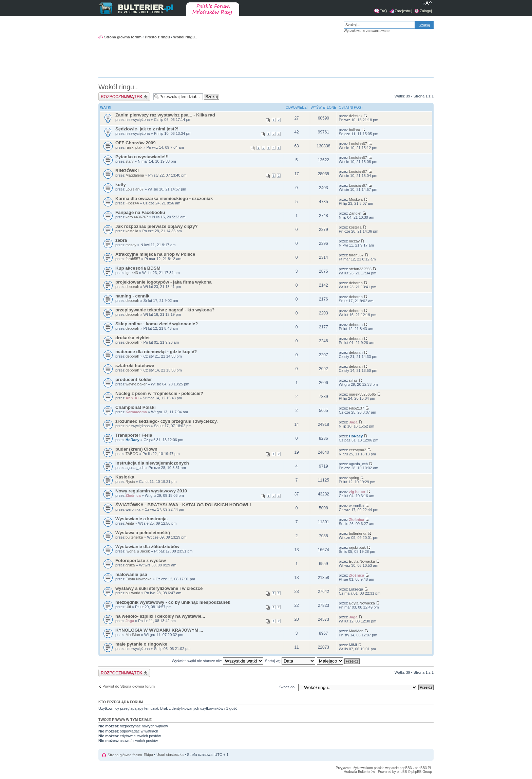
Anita (130, 523)
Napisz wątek (124, 97)
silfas (353, 380)
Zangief (355, 213)
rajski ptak (134, 147)
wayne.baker (136, 384)
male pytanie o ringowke (141, 644)
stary (130, 161)
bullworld (133, 593)
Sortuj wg (290, 661)
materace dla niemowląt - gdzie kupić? (156, 352)
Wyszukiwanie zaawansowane (367, 31)
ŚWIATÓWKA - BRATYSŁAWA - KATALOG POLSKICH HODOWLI (183, 505)
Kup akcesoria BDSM (138, 268)
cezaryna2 (357, 450)
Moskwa (356, 199)
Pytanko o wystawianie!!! (142, 157)
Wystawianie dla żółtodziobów (147, 547)
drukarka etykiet (132, 338)
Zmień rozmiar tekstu (427, 4)
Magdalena (135, 175)
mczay (131, 245)
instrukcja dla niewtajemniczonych (152, 463)
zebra (121, 240)
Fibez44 (132, 203)
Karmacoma (136, 412)
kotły (121, 185)
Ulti (128, 607)
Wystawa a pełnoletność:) (143, 533)
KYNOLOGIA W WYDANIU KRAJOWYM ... (159, 630)
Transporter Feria (134, 435)
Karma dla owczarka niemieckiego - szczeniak (164, 198)
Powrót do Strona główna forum (129, 686)
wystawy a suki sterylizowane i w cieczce (159, 588)
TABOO (132, 454)
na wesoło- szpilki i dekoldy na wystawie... (160, 616)
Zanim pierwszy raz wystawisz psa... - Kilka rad (165, 115)
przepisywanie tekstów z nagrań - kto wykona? (165, 310)
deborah (132, 287)
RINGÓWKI (127, 171)
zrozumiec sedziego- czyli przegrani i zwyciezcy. (167, 421)
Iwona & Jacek (138, 551)
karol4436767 (137, 217)
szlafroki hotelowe (135, 366)
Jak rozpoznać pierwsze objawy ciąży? (157, 226)
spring (354, 478)
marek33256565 (362, 394)
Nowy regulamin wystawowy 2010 (151, 491)
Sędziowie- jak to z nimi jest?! (147, 129)
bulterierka (134, 537)
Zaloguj (426, 11)
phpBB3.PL (423, 768)
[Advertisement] (400, 57)
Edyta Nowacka (362, 561)
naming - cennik (132, 296)
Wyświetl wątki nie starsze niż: (217, 661)
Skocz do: (287, 687)
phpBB (402, 772)
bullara (354, 130)
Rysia (130, 482)
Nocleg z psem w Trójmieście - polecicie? (159, 393)
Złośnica (133, 495)
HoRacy (132, 440)
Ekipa (149, 755)
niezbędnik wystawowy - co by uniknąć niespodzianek (173, 602)
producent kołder (134, 379)
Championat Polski (136, 407)
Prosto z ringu (157, 37)
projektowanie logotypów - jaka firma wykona (164, 282)
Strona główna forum (123, 37)
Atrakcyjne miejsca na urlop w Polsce (155, 254)
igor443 (132, 273)
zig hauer (357, 492)
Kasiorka (125, 477)
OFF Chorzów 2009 (136, 143)
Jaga (353, 422)
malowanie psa (131, 574)
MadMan (133, 635)
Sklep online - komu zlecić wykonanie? (157, 324)
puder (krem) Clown (136, 449)
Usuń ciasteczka (170, 755)
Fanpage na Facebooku (140, 212)
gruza (130, 565)
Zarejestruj (403, 11)
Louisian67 (358, 144)
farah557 (133, 259)
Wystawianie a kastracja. (141, 519)
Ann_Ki (132, 398)
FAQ (383, 11)
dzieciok (356, 116)
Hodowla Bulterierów (359, 772)
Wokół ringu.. (185, 37)
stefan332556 (360, 269)
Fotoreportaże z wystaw (141, 560)
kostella (132, 231)
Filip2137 (356, 408)
